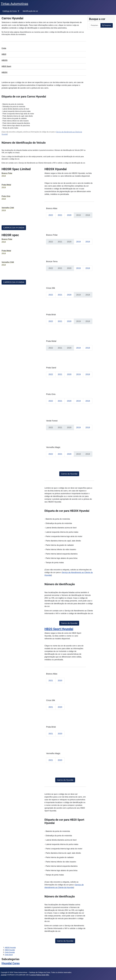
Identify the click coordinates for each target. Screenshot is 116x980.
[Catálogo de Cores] (18, 11)
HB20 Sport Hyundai (59, 629)
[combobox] (95, 25)
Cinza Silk (51, 288)
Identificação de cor (30, 11)
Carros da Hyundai (69, 474)
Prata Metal (51, 341)
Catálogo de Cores (10, 11)
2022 (51, 215)
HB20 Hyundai (10, 950)
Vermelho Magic (53, 447)
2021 (60, 215)
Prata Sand (51, 368)
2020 (69, 215)
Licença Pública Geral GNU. (40, 975)
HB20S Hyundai (10, 948)
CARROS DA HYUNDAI (14, 228)
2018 (88, 242)
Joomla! (4, 975)
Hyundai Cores (11, 963)
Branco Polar (52, 235)
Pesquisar (107, 25)
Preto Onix (51, 394)
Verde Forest (52, 421)
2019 (79, 242)
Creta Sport (9, 955)
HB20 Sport (6, 66)
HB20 (4, 54)
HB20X (4, 72)
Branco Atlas (52, 208)
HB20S (4, 60)
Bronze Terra (52, 261)
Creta (4, 48)
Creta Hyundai (10, 952)
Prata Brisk (51, 315)
